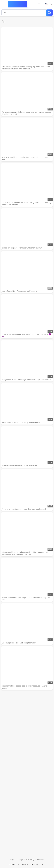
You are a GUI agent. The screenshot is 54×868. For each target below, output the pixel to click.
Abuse (25, 865)
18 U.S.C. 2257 (38, 865)
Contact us (14, 865)
